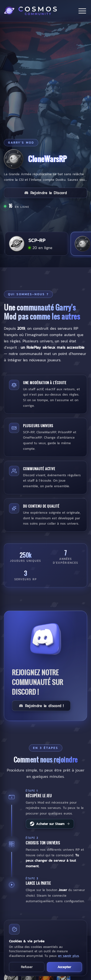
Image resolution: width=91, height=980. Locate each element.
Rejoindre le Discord (45, 193)
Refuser (27, 967)
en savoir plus (68, 956)
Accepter (64, 967)
